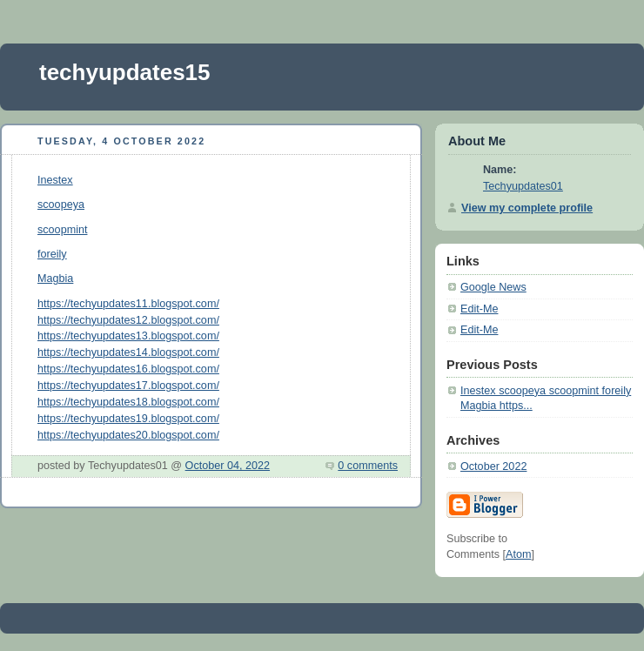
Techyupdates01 (523, 186)
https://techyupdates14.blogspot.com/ (128, 352)
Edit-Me (479, 309)
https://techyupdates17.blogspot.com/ (128, 386)
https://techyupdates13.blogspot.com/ (128, 336)
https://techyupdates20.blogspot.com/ (128, 435)
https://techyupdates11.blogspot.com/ (128, 304)
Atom (518, 554)
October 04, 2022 (228, 466)
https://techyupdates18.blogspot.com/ (128, 402)
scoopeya (61, 205)
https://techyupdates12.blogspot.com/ (128, 320)
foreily (52, 254)
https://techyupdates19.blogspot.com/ (128, 419)
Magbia (55, 279)
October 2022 (493, 466)
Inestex (55, 180)
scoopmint (62, 230)
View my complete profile (527, 208)
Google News (493, 287)
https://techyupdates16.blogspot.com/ (128, 369)
